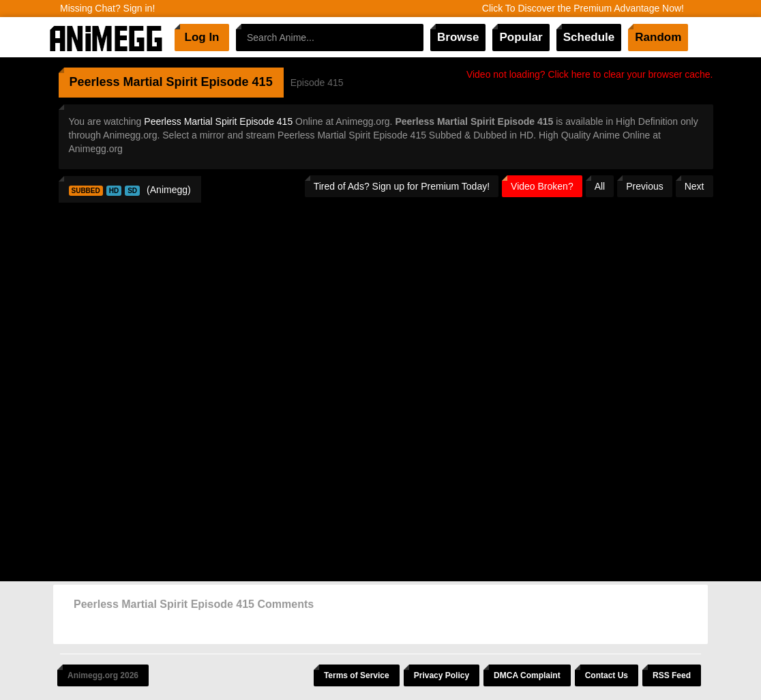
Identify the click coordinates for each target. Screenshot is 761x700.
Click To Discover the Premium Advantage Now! (583, 8)
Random (658, 37)
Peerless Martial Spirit (134, 82)
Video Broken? (542, 186)
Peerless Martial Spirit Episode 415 (218, 121)
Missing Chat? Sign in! (107, 8)
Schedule (589, 37)
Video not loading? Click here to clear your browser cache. (590, 74)
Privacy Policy (442, 675)
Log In (202, 37)
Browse (458, 37)
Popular (521, 37)
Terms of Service (357, 675)
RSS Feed (672, 675)
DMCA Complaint (527, 675)
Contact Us (607, 675)
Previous (644, 186)
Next (695, 186)
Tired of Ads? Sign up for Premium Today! (402, 186)
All (600, 186)
